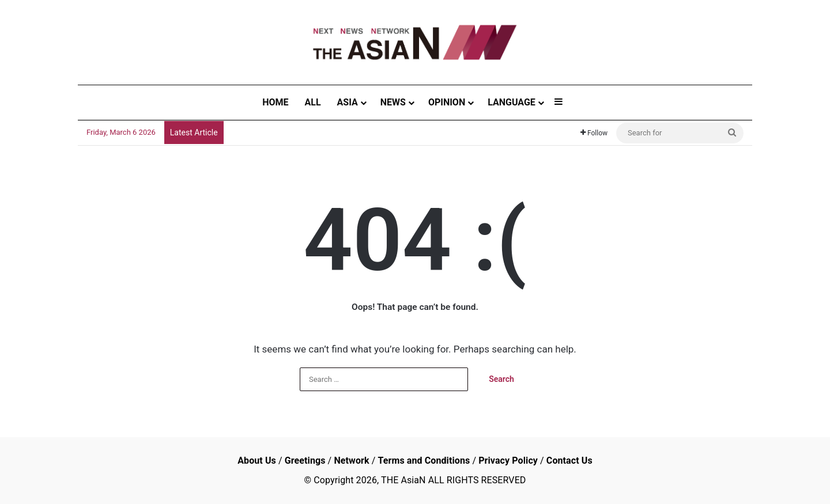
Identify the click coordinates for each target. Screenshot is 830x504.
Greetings (305, 461)
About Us (257, 461)
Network (351, 461)
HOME (275, 102)
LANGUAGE (512, 102)
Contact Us (569, 461)
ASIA (348, 102)
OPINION (447, 102)
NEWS (393, 102)
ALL (313, 102)
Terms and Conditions (424, 461)
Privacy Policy (508, 461)
